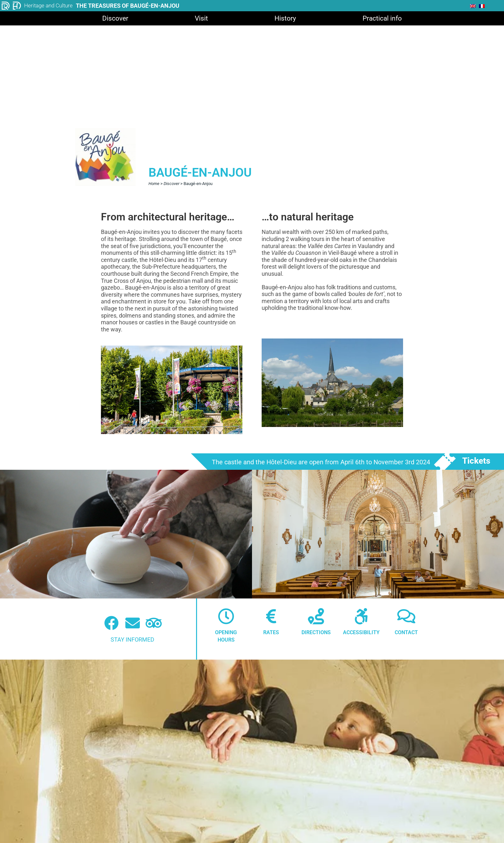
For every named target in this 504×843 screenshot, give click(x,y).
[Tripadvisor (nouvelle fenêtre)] (154, 623)
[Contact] (406, 616)
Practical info (382, 18)
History (285, 18)
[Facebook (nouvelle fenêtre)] (111, 623)
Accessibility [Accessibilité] (361, 632)
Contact (406, 632)
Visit (201, 18)
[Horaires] (226, 616)
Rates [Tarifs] (271, 632)
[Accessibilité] (361, 616)
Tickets (476, 461)
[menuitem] (473, 6)
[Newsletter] (133, 623)
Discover (115, 18)
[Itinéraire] (316, 616)
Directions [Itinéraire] (316, 632)
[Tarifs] (271, 616)
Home (154, 184)
